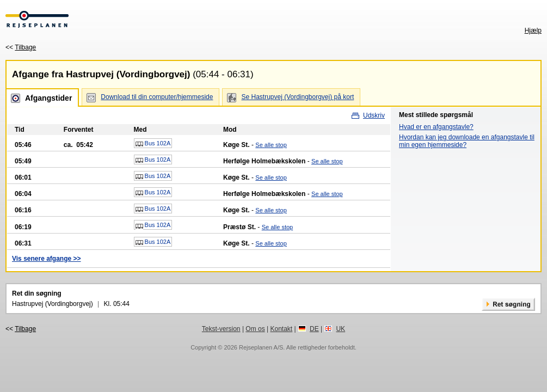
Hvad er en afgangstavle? (436, 127)
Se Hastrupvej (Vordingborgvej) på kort (297, 97)
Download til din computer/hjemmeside (157, 97)
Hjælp (533, 30)
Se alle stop (271, 145)
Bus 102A (153, 144)
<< (21, 47)
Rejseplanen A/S (261, 347)
